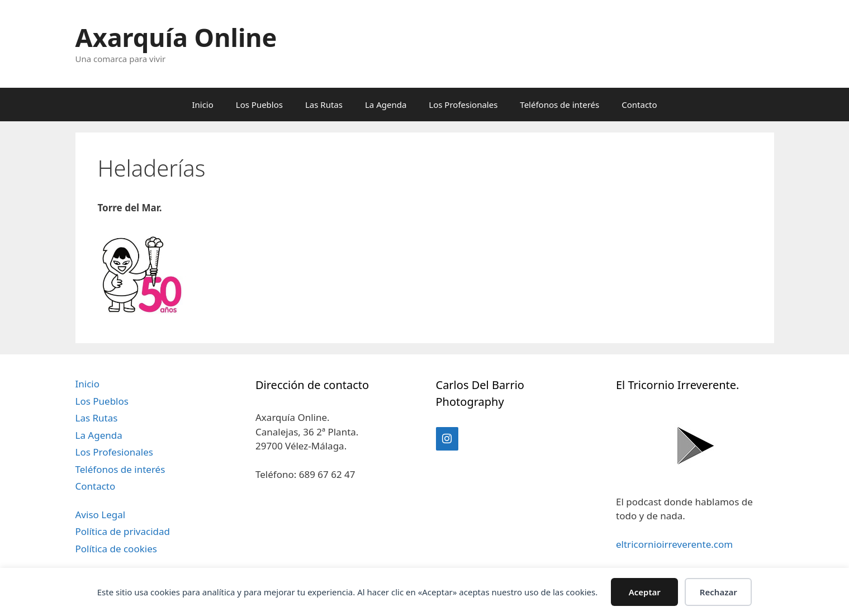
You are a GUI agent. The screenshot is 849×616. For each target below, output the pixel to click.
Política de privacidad (123, 531)
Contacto (639, 105)
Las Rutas (324, 105)
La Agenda (386, 105)
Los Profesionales (463, 105)
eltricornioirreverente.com (674, 544)
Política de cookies (116, 549)
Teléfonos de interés (559, 105)
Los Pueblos (259, 105)
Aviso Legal (101, 515)
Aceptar (645, 592)
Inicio (202, 105)
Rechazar (718, 592)
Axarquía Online (176, 37)
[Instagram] (447, 439)
